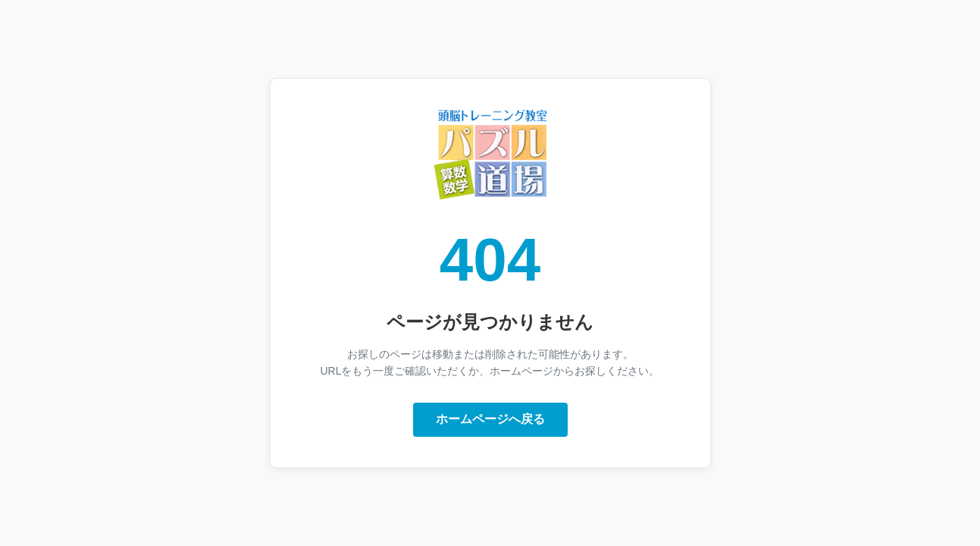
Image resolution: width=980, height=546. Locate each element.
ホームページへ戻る (490, 419)
